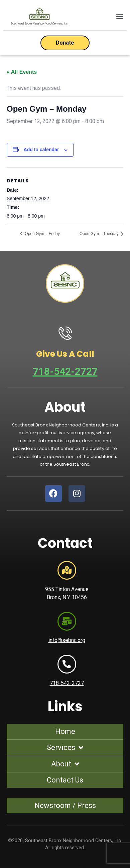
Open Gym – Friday (42, 234)
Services (65, 748)
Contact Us (65, 780)
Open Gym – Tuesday (100, 234)
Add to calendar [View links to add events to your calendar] (41, 150)
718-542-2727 (65, 371)
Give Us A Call (65, 354)
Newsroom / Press (65, 805)
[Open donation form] (65, 43)
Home (65, 731)
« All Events (22, 72)
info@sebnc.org (67, 640)
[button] (119, 16)
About (65, 764)
